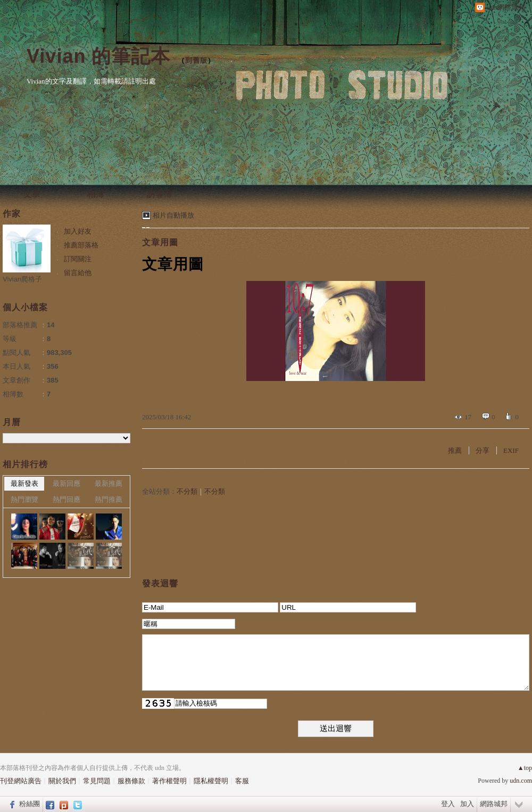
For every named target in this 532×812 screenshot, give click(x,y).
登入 (448, 804)
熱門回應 (66, 499)
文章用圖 (160, 242)
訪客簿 (160, 194)
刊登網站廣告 (21, 781)
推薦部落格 (81, 245)
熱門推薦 (109, 499)
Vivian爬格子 (22, 279)
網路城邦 (494, 804)
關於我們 (62, 781)
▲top (525, 768)
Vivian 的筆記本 (98, 56)
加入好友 (78, 231)
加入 (467, 804)
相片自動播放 (173, 215)
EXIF (511, 450)
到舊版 (196, 60)
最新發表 (24, 483)
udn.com (521, 781)
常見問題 (97, 781)
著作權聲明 (169, 781)
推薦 (455, 450)
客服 (242, 781)
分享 (483, 450)
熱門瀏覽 (24, 499)
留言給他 (78, 273)
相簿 (96, 194)
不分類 (187, 491)
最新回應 (66, 483)
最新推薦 (109, 483)
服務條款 (131, 781)
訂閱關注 (78, 259)
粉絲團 (30, 804)
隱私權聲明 (211, 781)
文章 (32, 194)
